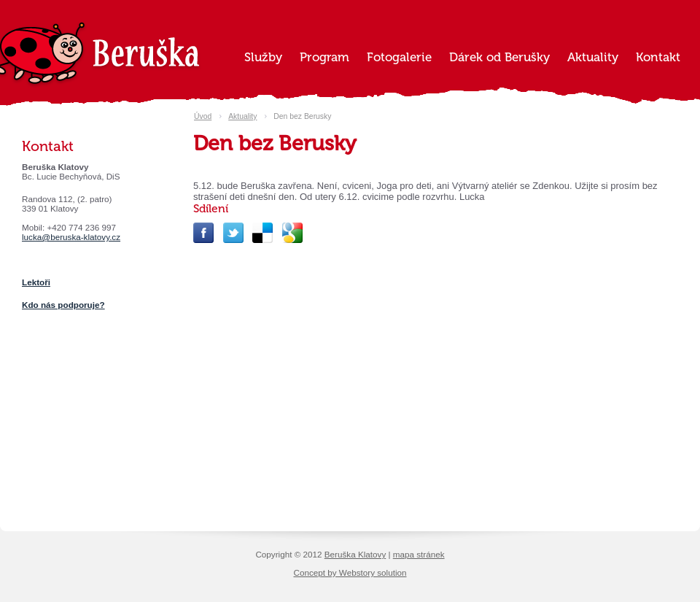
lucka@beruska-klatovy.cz (71, 237)
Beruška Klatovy (355, 554)
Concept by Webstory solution (350, 572)
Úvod (203, 116)
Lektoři (36, 282)
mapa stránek (419, 554)
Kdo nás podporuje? (63, 305)
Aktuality (242, 116)
